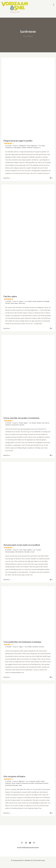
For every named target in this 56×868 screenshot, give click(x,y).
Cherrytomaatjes (10, 552)
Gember (24, 148)
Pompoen (36, 148)
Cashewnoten (9, 148)
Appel (43, 146)
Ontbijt (21, 423)
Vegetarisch (34, 146)
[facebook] (22, 843)
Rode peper (15, 785)
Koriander (27, 552)
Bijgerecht (22, 781)
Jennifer (9, 146)
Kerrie (13, 783)
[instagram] (26, 843)
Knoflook (18, 783)
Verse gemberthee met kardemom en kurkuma (28, 643)
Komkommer (15, 425)
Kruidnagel (46, 301)
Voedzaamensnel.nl (18, 860)
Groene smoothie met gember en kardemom (28, 419)
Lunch (21, 550)
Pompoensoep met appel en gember (28, 142)
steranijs (8, 303)
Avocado (38, 550)
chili (16, 552)
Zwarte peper (14, 303)
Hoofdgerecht (23, 146)
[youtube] (30, 843)
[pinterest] (34, 843)
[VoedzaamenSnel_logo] (15, 3)
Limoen (32, 552)
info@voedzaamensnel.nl (30, 848)
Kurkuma (42, 647)
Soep (29, 146)
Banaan (34, 423)
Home (25, 36)
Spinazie (22, 425)
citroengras (32, 781)
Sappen (21, 301)
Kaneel (34, 301)
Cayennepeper (17, 148)
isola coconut (45, 423)
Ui (40, 148)
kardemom (30, 148)
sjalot (20, 785)
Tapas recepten (27, 550)
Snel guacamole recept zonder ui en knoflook (28, 546)
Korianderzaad (38, 783)
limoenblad (8, 785)
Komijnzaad (25, 783)
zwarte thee (22, 303)
